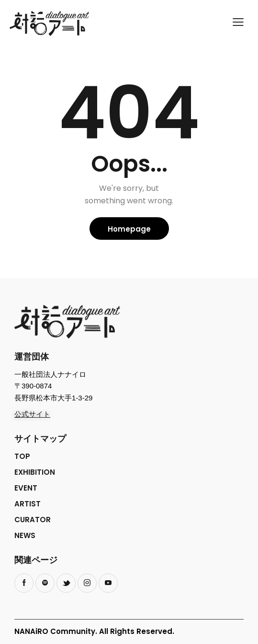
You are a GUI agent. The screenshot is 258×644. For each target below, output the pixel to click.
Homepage (129, 229)
